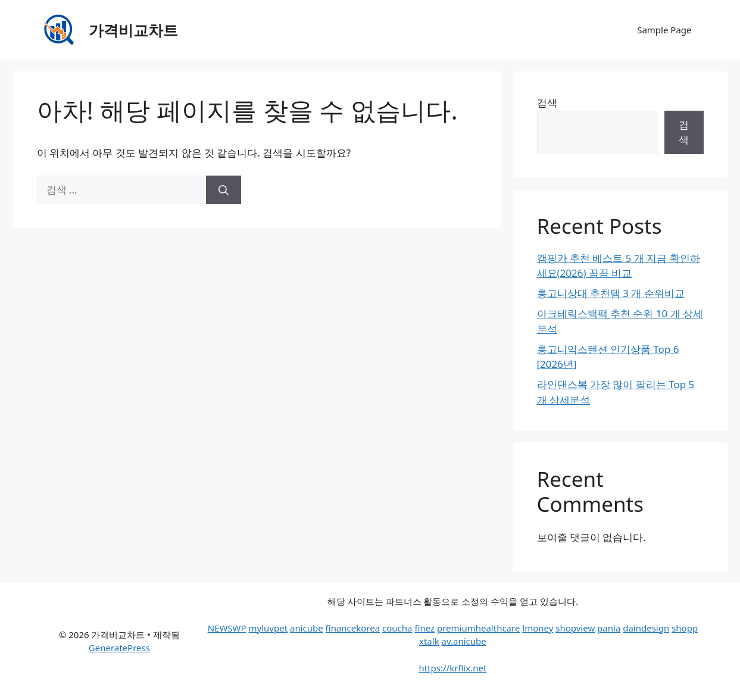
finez (424, 628)
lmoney (538, 628)
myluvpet (268, 628)
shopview (575, 628)
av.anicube (464, 641)
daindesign (646, 628)
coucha (397, 628)
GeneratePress (119, 648)
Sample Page (664, 30)
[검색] (224, 190)
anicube (307, 628)
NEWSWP (227, 628)
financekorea (353, 628)
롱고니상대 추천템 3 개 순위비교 (611, 293)
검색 (547, 103)
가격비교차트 (133, 30)
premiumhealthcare (478, 628)
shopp (685, 628)
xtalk (429, 641)
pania (609, 628)
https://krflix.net (452, 668)
